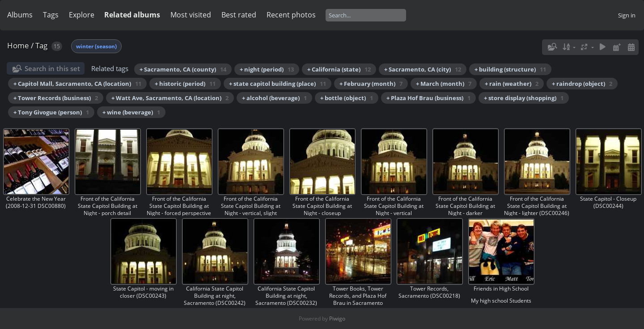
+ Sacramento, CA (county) (183, 69)
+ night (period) (267, 69)
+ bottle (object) (347, 98)
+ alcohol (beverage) (274, 98)
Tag (41, 45)
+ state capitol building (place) (278, 84)
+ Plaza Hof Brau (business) (428, 98)
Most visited (191, 15)
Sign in (627, 15)
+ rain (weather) (512, 84)
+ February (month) (371, 84)
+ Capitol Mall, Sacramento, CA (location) (77, 84)
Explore (82, 15)
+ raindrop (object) (582, 84)
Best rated (239, 15)
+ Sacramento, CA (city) (423, 69)
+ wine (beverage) (131, 112)
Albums (20, 15)
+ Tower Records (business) (56, 98)
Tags (51, 15)
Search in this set (52, 68)
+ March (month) (444, 84)
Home (18, 45)
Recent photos (291, 15)
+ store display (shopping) (524, 98)
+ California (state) (339, 69)
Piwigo (337, 318)
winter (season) (96, 46)
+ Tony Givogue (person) (51, 112)
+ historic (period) (185, 84)
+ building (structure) (510, 69)
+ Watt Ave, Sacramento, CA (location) (170, 98)
